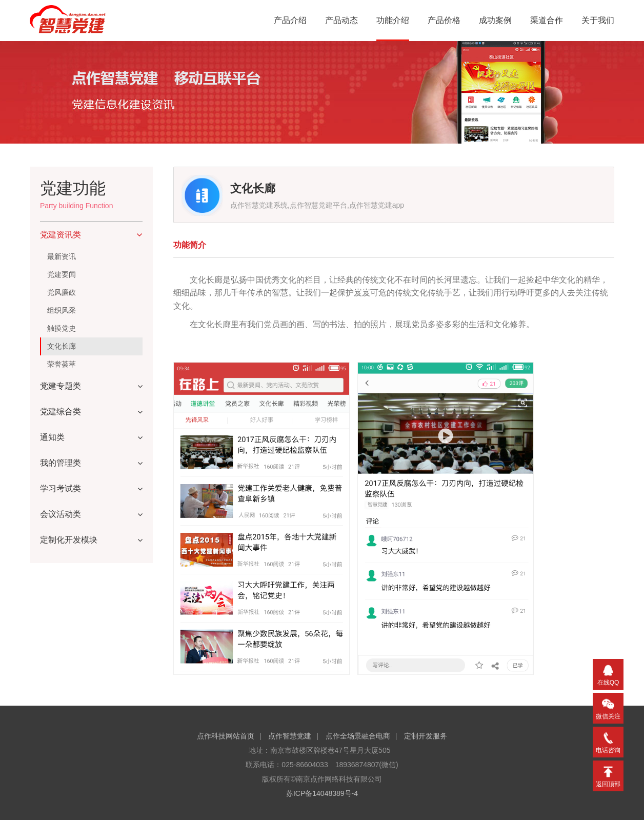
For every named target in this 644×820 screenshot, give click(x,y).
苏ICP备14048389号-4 (322, 793)
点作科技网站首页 (226, 736)
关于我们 (598, 20)
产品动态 (341, 20)
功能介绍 (393, 20)
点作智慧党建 (290, 736)
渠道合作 (547, 20)
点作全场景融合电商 (358, 736)
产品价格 (444, 20)
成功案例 (495, 20)
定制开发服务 (426, 736)
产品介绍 (290, 20)
